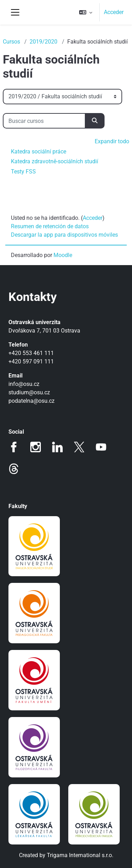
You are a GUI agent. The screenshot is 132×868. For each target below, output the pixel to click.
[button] (86, 12)
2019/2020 (43, 42)
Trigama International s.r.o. (80, 855)
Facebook (14, 447)
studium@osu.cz (29, 392)
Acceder (114, 12)
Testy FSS (23, 172)
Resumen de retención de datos (50, 226)
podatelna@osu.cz (32, 401)
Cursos (11, 42)
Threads (14, 469)
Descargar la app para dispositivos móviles (64, 235)
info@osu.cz (24, 384)
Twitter (79, 447)
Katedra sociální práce (39, 152)
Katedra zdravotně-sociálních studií (55, 161)
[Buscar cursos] (44, 121)
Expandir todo (112, 141)
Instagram (36, 447)
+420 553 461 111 (31, 353)
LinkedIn (57, 447)
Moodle (63, 255)
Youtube (101, 447)
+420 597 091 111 (31, 361)
